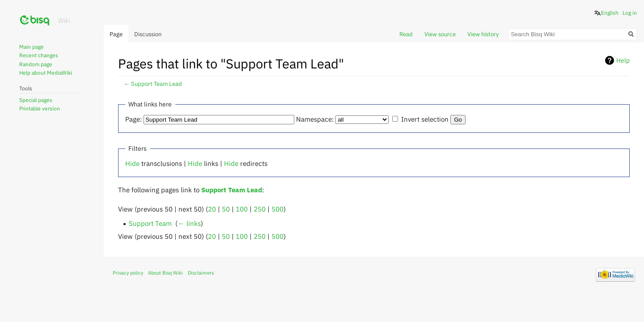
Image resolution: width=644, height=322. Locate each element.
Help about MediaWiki (46, 73)
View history (483, 34)
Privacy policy (128, 273)
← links (189, 223)
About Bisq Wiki (165, 273)
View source (440, 34)
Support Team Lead (157, 84)
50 (226, 209)
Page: (133, 119)
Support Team (150, 223)
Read (406, 34)
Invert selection (425, 119)
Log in (630, 13)
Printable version (40, 108)
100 (242, 209)
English (610, 13)
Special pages (36, 100)
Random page (36, 64)
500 (278, 209)
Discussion (148, 34)
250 (260, 209)
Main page (32, 47)
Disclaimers (201, 273)
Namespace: (315, 119)
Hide (132, 163)
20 (212, 209)
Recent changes (39, 55)
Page (116, 34)
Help (623, 60)
